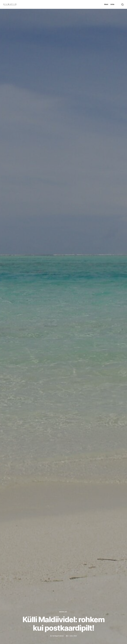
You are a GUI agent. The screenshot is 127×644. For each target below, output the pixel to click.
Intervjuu (64, 612)
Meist (106, 4)
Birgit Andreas (59, 636)
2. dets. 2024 (73, 636)
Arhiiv (112, 4)
